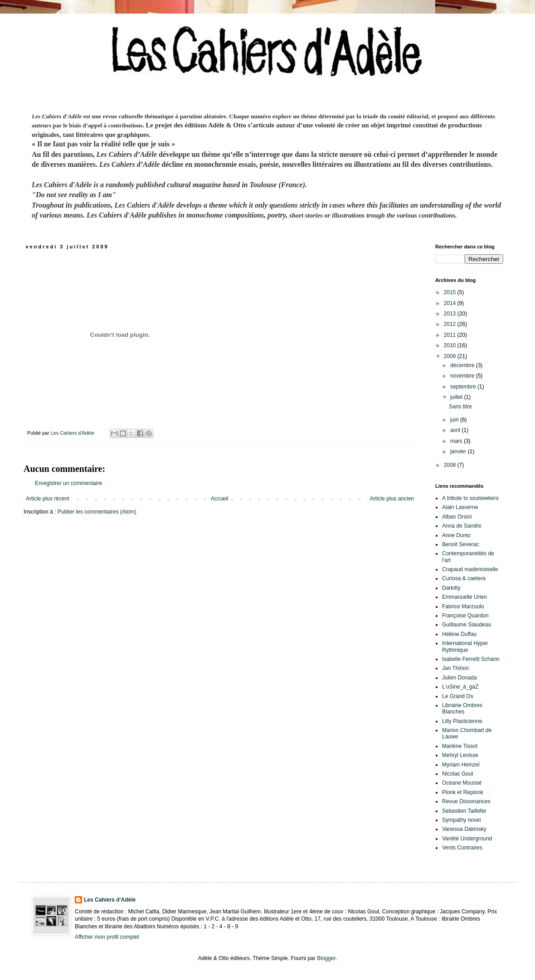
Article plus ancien (392, 499)
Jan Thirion (455, 668)
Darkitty (451, 588)
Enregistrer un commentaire (68, 483)
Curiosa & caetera (464, 578)
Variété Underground (467, 839)
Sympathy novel (461, 820)
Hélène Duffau (460, 634)
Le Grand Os (458, 696)
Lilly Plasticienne (462, 721)
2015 (451, 292)
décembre (463, 365)
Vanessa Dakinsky (464, 829)
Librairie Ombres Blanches (462, 708)
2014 (451, 303)
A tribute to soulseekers (470, 498)
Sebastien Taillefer (464, 811)
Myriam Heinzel (461, 765)
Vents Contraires (462, 848)
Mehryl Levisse (460, 755)
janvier (459, 451)
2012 (451, 324)
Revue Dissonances (466, 801)
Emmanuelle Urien (464, 597)
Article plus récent (47, 499)
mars (457, 441)
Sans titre (460, 407)
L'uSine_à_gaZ (460, 687)
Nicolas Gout (458, 774)
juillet (457, 397)
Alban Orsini (457, 517)
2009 (451, 356)
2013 (451, 314)
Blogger (326, 958)
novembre (463, 376)
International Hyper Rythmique (465, 646)
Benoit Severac (460, 544)
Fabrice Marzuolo (463, 606)
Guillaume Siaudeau (467, 625)
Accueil (220, 499)
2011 (451, 335)
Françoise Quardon (465, 616)
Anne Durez (456, 535)
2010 (451, 345)
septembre (464, 387)
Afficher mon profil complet (107, 937)
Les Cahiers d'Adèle (110, 900)
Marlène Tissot (460, 746)
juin (455, 420)
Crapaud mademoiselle (470, 569)
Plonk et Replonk (463, 792)
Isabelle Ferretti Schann (471, 659)
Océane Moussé (462, 783)
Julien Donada (460, 678)
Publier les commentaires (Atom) (97, 512)
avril (456, 430)
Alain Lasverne (460, 507)
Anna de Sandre (462, 526)
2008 (451, 465)
